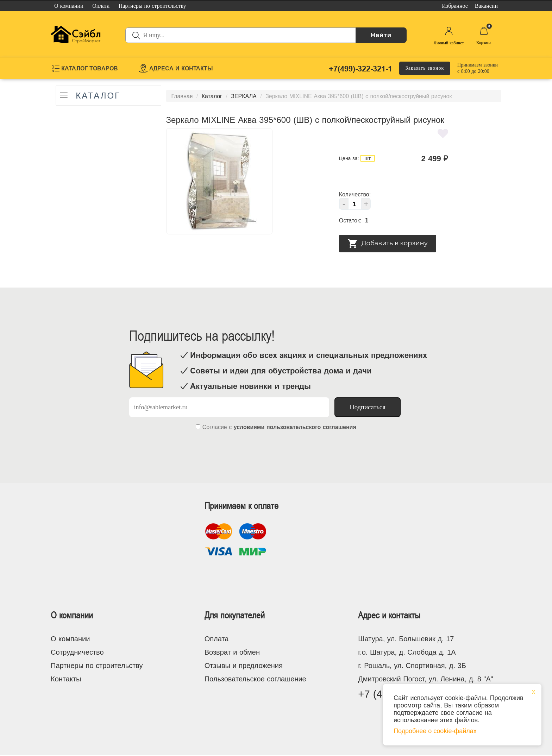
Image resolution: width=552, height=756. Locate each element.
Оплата (217, 639)
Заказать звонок (425, 68)
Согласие (215, 427)
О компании (70, 639)
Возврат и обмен (232, 652)
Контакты (66, 679)
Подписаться (368, 407)
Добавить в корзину (388, 244)
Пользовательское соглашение (255, 679)
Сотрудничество (77, 652)
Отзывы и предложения (244, 666)
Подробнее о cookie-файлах (435, 731)
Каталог (99, 96)
